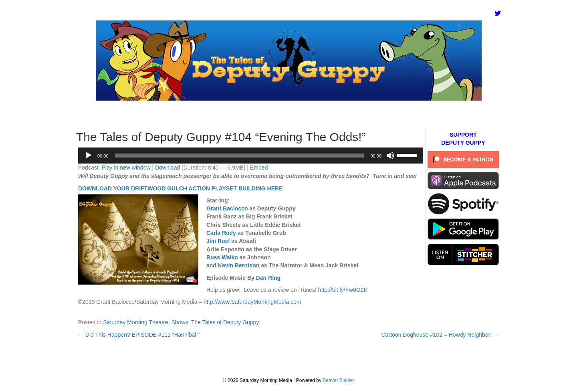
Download (167, 168)
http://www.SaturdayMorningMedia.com (252, 302)
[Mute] (390, 156)
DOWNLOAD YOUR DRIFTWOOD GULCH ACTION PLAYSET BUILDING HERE (180, 188)
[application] (251, 156)
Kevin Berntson (239, 265)
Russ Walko (222, 257)
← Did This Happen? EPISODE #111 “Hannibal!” (139, 335)
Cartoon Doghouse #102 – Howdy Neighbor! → (440, 335)
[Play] (89, 156)
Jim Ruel (218, 241)
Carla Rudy (221, 233)
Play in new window (126, 168)
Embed (259, 168)
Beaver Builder (338, 380)
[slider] (240, 156)
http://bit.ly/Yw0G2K (343, 290)
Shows (180, 322)
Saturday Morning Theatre (135, 322)
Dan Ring (268, 278)
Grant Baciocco (227, 208)
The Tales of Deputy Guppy (225, 322)
